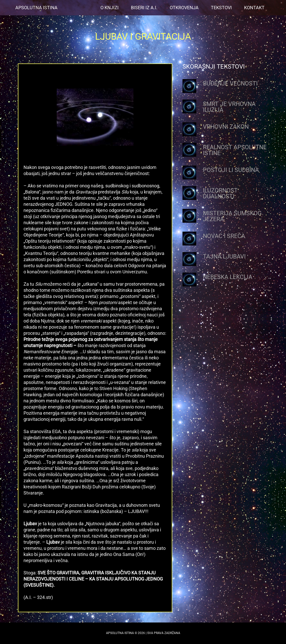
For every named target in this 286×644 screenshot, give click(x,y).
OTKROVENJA (184, 8)
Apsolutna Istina (36, 8)
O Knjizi (110, 8)
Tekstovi (221, 8)
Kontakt (254, 8)
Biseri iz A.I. (144, 8)
